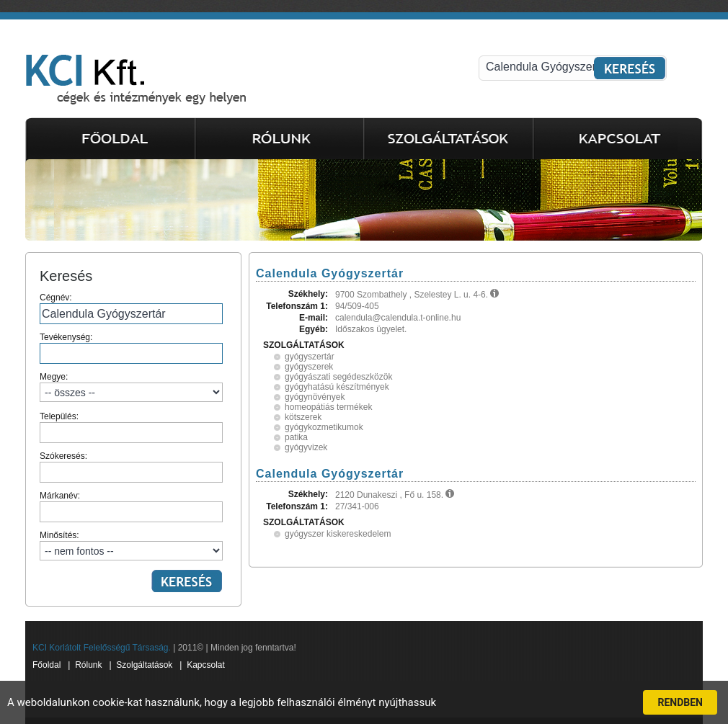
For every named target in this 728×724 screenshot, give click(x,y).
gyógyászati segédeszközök (338, 377)
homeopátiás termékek (328, 407)
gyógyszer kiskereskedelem (338, 534)
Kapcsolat (206, 665)
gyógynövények (315, 397)
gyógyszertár (310, 357)
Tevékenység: (131, 348)
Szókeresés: (131, 467)
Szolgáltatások (144, 665)
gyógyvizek (306, 447)
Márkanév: (131, 506)
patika (296, 437)
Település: (131, 427)
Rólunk (88, 665)
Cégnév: (131, 308)
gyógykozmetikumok (324, 427)
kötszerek (303, 417)
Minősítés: (131, 545)
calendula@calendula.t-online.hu (398, 318)
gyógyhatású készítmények (337, 387)
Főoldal (46, 665)
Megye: (131, 387)
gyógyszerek (309, 367)
